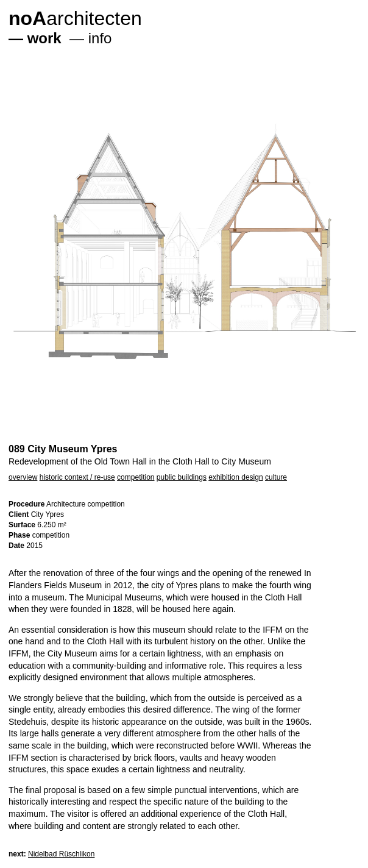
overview (23, 477)
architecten (75, 18)
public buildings (182, 477)
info (100, 38)
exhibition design (235, 477)
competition (136, 477)
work (44, 38)
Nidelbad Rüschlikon (61, 854)
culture (276, 477)
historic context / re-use (77, 477)
